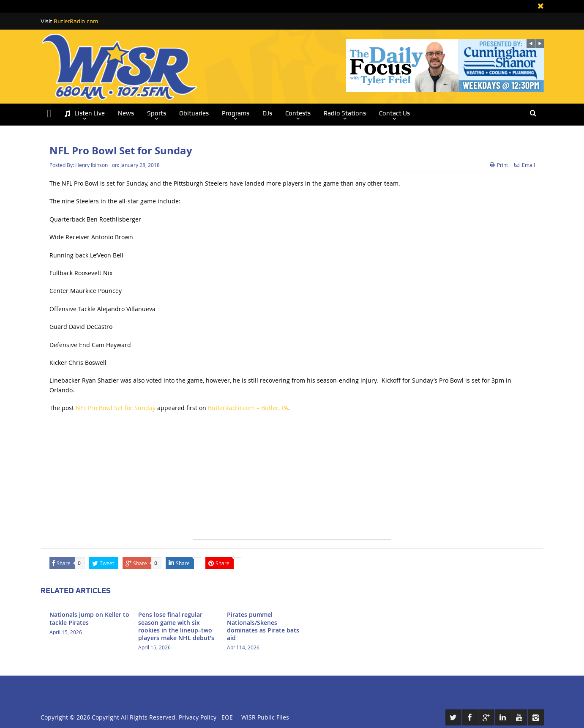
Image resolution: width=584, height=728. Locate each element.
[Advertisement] (292, 480)
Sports (157, 113)
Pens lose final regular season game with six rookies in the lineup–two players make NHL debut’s (176, 626)
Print (499, 165)
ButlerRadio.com (76, 21)
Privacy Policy (198, 717)
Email (525, 165)
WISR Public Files (265, 717)
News (126, 113)
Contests (298, 113)
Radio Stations (345, 113)
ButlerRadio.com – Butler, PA (248, 408)
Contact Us (394, 113)
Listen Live (85, 114)
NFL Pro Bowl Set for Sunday (116, 408)
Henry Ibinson (91, 165)
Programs (236, 113)
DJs (267, 113)
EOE (225, 717)
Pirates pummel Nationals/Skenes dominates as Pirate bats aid (263, 626)
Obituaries (194, 113)
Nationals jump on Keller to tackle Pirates (89, 618)
